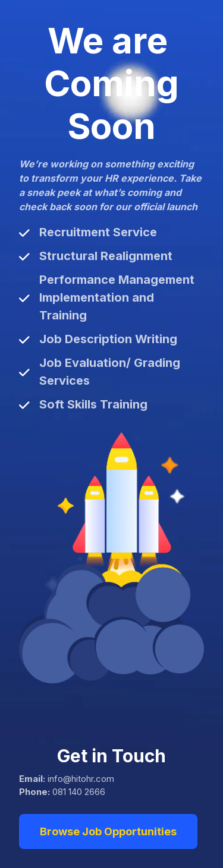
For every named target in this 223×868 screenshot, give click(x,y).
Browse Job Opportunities (108, 831)
